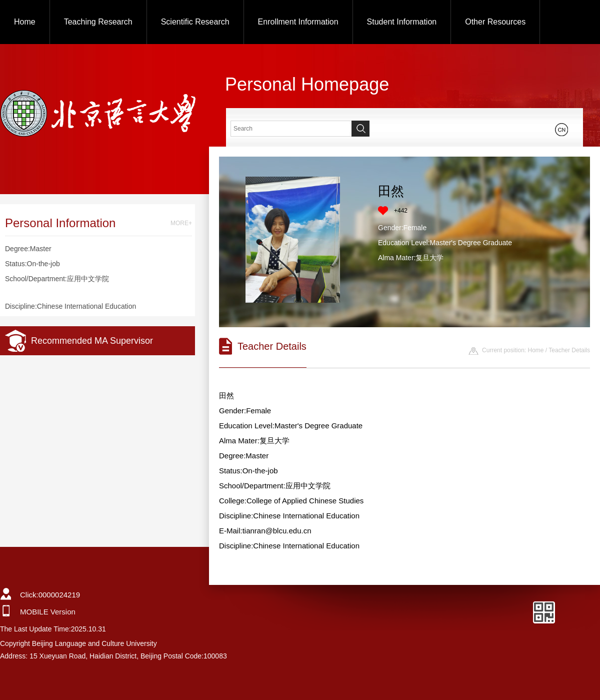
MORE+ (181, 223)
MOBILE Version (48, 612)
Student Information (402, 22)
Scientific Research (195, 22)
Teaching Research (98, 22)
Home (25, 22)
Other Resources (495, 22)
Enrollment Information (298, 22)
